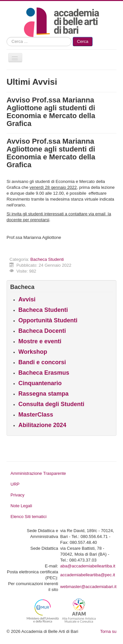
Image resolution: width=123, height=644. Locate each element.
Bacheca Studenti (47, 259)
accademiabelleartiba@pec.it (88, 575)
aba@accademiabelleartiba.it (88, 566)
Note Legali (21, 506)
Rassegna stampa (43, 394)
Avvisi (27, 299)
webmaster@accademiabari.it (88, 587)
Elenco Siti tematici (29, 517)
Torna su (108, 631)
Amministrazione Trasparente (38, 473)
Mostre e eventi (40, 341)
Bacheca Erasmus (44, 373)
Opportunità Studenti (48, 320)
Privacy (18, 495)
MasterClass (36, 415)
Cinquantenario (40, 383)
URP (15, 484)
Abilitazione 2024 (42, 425)
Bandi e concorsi (42, 362)
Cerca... (7, 37)
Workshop (33, 352)
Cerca (83, 41)
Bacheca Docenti (42, 331)
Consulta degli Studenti (51, 404)
